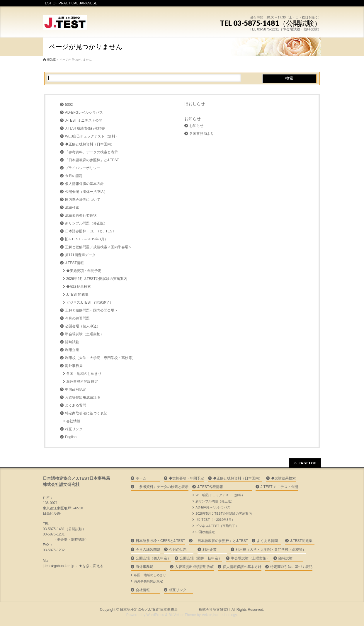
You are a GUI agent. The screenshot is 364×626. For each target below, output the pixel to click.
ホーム (141, 478)
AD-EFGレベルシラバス (84, 113)
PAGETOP (308, 463)
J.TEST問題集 (77, 295)
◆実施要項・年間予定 (84, 271)
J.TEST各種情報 (210, 487)
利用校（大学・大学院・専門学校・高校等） (100, 358)
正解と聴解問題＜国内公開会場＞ (91, 310)
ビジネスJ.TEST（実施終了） (90, 302)
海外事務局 (74, 366)
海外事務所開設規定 (82, 382)
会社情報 (73, 421)
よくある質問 (76, 405)
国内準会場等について (83, 200)
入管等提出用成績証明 (83, 397)
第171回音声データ (80, 255)
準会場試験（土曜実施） (84, 334)
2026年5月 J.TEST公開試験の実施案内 (97, 279)
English (71, 437)
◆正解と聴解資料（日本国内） (90, 144)
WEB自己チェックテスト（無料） (92, 136)
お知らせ (193, 119)
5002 (69, 105)
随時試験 (72, 342)
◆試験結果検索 (79, 287)
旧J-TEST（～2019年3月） (86, 239)
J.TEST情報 (74, 263)
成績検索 (72, 207)
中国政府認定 (76, 389)
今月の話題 (74, 176)
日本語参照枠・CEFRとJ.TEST (90, 231)
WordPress (155, 615)
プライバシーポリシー (83, 168)
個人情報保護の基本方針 (84, 184)
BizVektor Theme (182, 615)
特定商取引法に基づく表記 (86, 413)
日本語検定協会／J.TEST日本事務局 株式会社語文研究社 (175, 610)
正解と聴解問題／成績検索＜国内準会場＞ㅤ (98, 247)
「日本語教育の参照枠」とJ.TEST (92, 160)
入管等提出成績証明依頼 (194, 567)
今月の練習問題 (77, 318)
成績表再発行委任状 (81, 215)
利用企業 (72, 350)
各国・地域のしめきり (84, 374)
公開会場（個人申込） (83, 326)
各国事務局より (202, 134)
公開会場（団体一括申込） (86, 192)
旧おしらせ (195, 104)
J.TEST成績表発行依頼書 (85, 128)
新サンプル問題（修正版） (86, 223)
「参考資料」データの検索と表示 (91, 152)
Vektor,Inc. (210, 615)
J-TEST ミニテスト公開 (84, 120)
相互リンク (74, 429)
